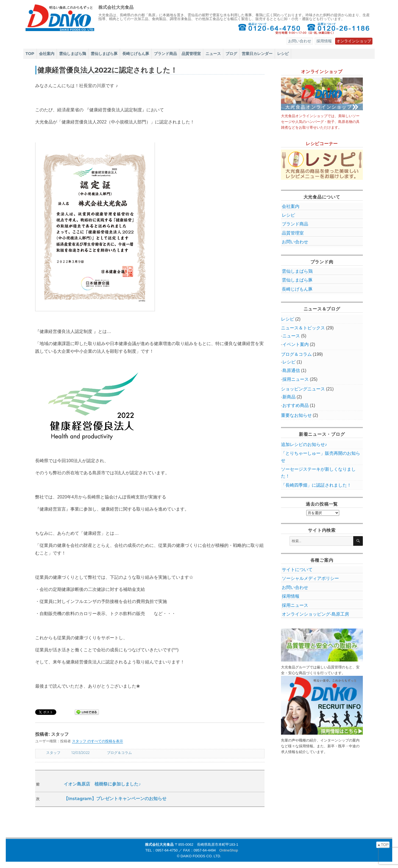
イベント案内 (296, 344)
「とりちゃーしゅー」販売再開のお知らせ (321, 457)
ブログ (231, 54)
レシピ (283, 54)
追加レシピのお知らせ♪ (304, 444)
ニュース (213, 54)
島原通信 (291, 370)
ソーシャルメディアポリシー (310, 578)
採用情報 (324, 41)
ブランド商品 (165, 54)
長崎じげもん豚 (136, 54)
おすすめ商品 (296, 405)
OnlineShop (229, 850)
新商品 (289, 397)
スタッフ (53, 753)
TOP (30, 54)
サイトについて (297, 570)
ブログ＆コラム (119, 753)
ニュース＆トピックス (303, 328)
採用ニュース (296, 379)
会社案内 (47, 54)
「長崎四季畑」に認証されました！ (316, 485)
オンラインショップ (354, 41)
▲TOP (383, 845)
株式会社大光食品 (116, 7)
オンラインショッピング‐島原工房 (315, 614)
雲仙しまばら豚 (104, 54)
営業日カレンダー (257, 54)
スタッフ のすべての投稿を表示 (98, 741)
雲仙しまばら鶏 (73, 54)
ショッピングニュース (303, 389)
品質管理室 (191, 54)
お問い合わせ (300, 41)
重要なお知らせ (296, 415)
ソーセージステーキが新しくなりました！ (318, 473)
